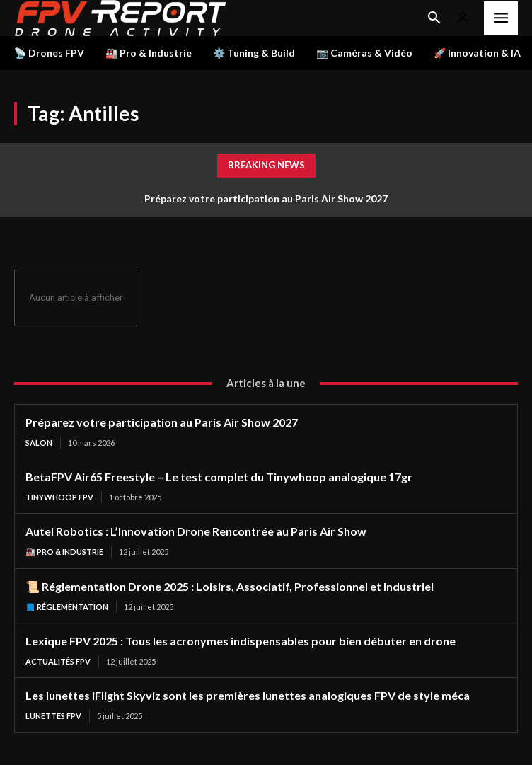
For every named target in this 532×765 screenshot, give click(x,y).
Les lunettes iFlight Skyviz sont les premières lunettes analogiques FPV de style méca (248, 695)
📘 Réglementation (67, 607)
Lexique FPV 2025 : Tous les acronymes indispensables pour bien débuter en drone (241, 641)
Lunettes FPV (53, 716)
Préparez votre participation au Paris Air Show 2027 (266, 199)
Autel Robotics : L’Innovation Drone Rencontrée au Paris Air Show (196, 531)
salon (39, 443)
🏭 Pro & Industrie (64, 552)
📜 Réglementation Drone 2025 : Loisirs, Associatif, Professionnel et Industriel (230, 586)
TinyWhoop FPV (59, 497)
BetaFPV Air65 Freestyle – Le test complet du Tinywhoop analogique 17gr (219, 477)
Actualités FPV (58, 661)
